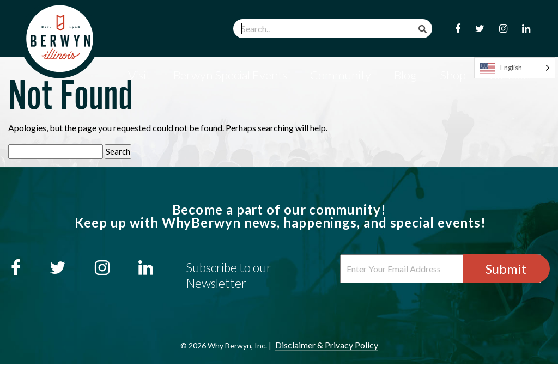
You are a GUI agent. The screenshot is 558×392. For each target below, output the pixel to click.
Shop (453, 75)
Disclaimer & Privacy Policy (327, 345)
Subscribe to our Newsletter (229, 275)
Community (341, 75)
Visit (139, 75)
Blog (405, 75)
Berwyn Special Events (230, 75)
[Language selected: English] (515, 68)
